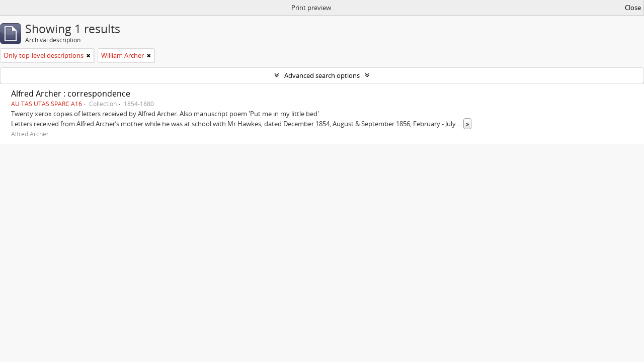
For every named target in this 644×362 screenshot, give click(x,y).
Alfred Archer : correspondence (71, 94)
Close (633, 8)
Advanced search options (322, 75)
